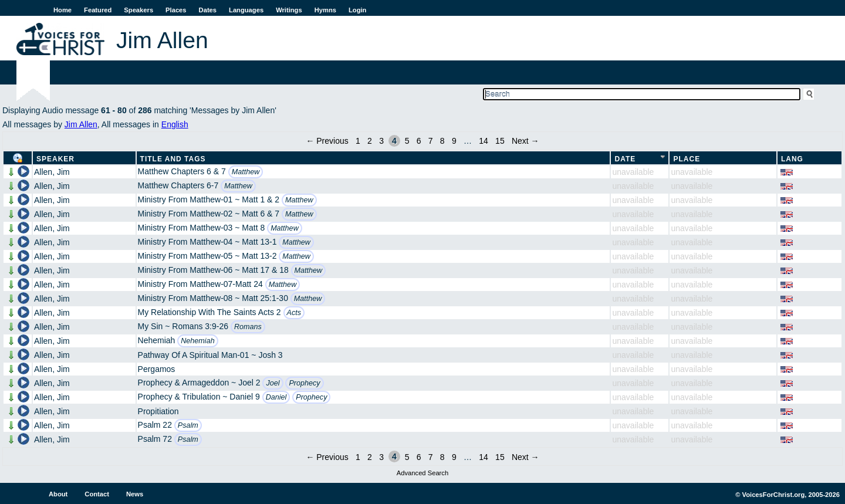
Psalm (188, 425)
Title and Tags (173, 159)
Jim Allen (81, 124)
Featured (98, 10)
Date (625, 159)
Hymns (325, 10)
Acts (294, 313)
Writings (289, 10)
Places (176, 10)
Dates (208, 10)
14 (484, 141)
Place (687, 159)
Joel (273, 383)
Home (62, 10)
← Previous (327, 141)
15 (500, 141)
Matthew (246, 172)
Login (357, 10)
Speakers (138, 10)
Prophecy (304, 383)
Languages (246, 10)
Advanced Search (422, 473)
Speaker (55, 159)
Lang (792, 159)
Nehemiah (197, 341)
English (175, 124)
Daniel (276, 397)
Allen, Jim (52, 172)
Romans (248, 327)
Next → (525, 141)
